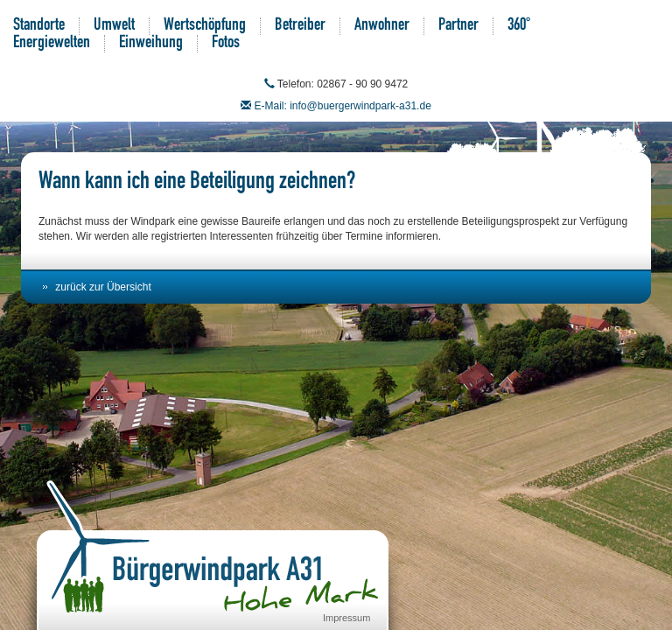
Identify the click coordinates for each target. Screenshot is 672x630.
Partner (458, 26)
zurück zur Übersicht (103, 287)
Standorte (39, 26)
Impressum (346, 618)
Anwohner (382, 26)
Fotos (226, 44)
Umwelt (114, 26)
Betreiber (300, 26)
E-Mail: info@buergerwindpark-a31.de (343, 106)
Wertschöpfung (205, 26)
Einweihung (151, 44)
